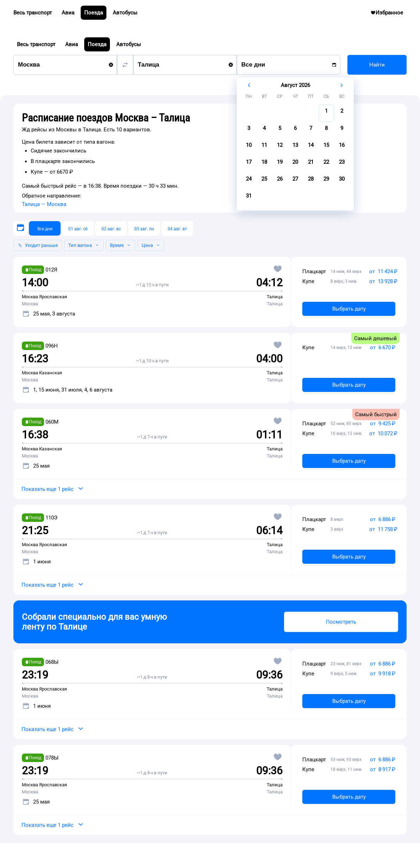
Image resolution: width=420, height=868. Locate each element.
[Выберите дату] (20, 228)
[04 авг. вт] (177, 228)
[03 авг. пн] (144, 228)
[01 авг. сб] (78, 228)
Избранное (390, 14)
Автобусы (129, 44)
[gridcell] (326, 113)
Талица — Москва (44, 204)
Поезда (97, 44)
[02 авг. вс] (111, 228)
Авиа (72, 44)
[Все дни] (45, 228)
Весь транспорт (36, 44)
